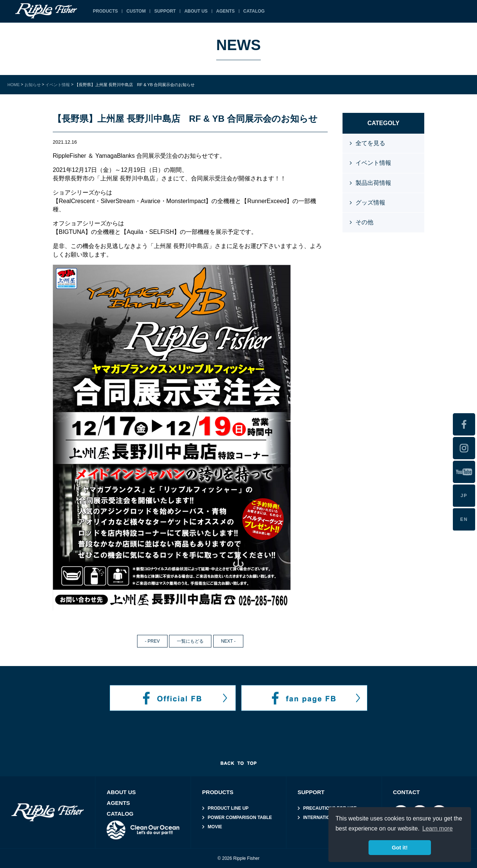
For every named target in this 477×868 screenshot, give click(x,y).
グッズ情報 (370, 203)
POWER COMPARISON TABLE (240, 818)
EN (464, 519)
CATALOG (120, 814)
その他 (364, 222)
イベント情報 (373, 163)
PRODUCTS (105, 11)
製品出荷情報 (373, 183)
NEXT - (228, 641)
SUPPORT (165, 11)
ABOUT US (196, 11)
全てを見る (370, 143)
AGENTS (118, 803)
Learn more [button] (438, 828)
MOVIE (215, 827)
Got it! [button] (400, 848)
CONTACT (406, 792)
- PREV (152, 641)
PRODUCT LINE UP (228, 808)
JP (464, 496)
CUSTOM (136, 11)
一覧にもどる (190, 641)
